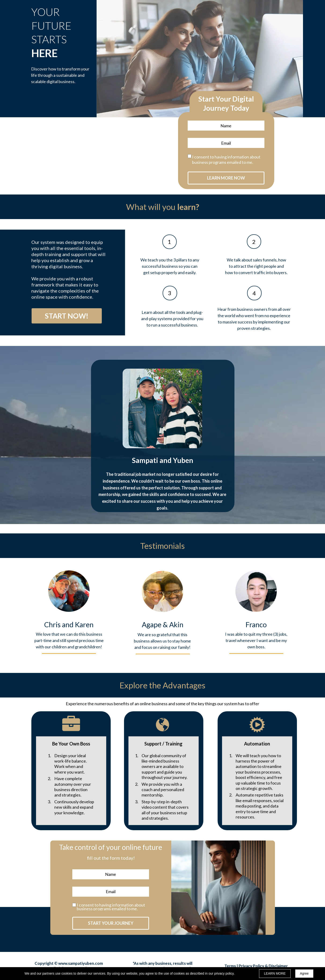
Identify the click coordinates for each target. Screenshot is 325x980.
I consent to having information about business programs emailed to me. (226, 160)
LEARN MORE (275, 973)
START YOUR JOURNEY (111, 923)
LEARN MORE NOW (226, 178)
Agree (304, 973)
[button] (67, 316)
